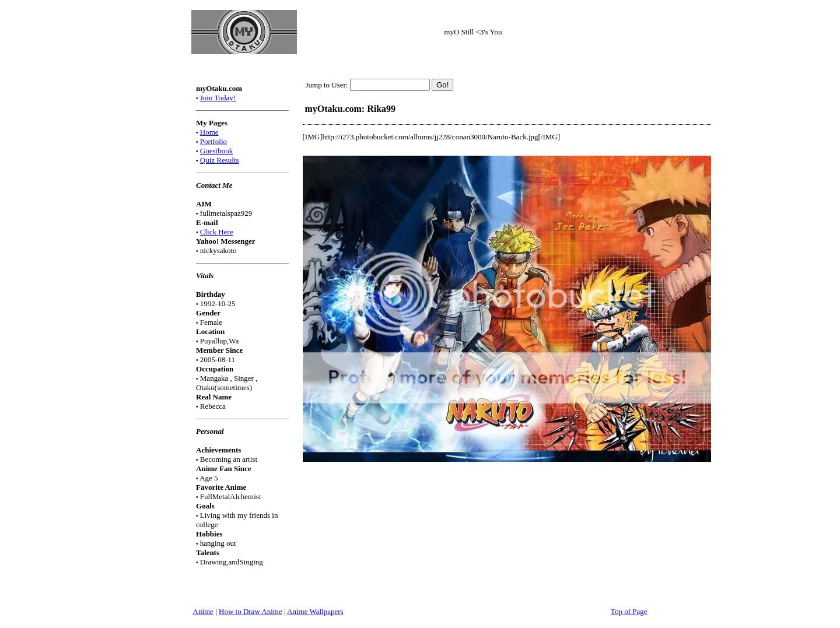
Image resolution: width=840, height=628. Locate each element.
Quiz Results (220, 160)
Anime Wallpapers (315, 611)
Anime (203, 611)
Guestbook (216, 151)
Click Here (217, 232)
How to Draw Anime (251, 611)
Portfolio (213, 141)
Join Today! (218, 98)
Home (209, 132)
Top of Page (629, 611)
